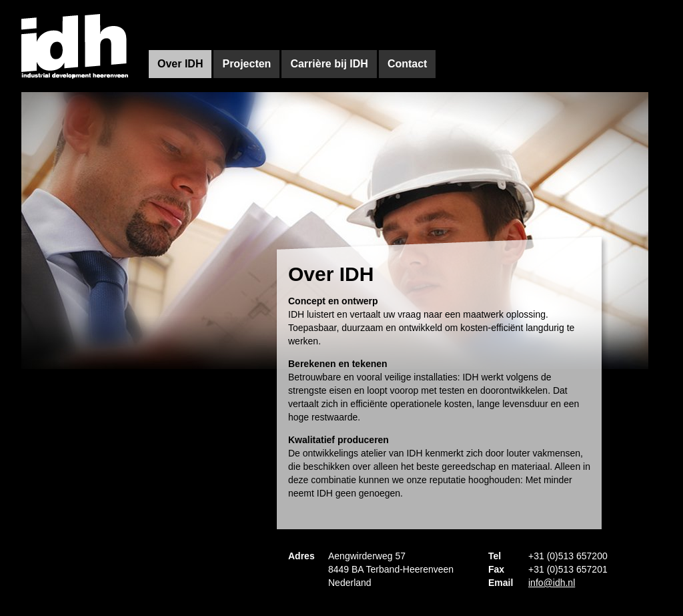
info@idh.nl (552, 583)
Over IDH (180, 64)
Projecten (246, 64)
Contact (408, 64)
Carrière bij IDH (329, 64)
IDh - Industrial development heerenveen (75, 46)
